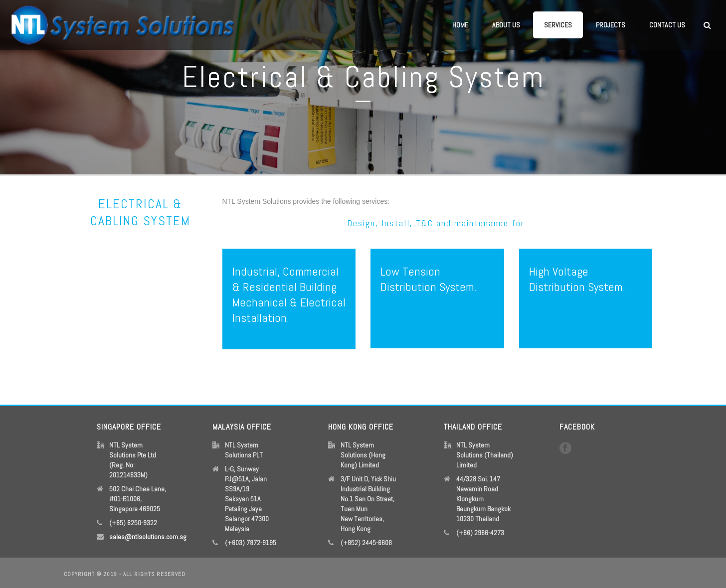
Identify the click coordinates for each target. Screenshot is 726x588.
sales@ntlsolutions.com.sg (148, 537)
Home (460, 25)
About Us (506, 25)
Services (558, 25)
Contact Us (667, 25)
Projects (611, 25)
